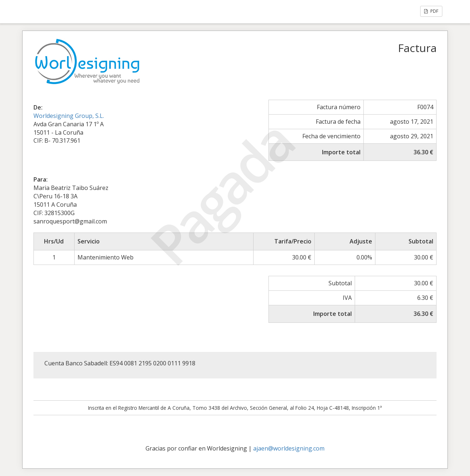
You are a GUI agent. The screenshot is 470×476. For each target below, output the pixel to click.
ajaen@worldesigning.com (289, 448)
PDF (431, 11)
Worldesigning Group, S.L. (69, 116)
